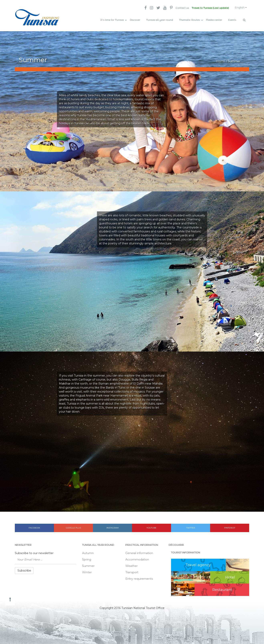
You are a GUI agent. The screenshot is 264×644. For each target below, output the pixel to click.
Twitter (191, 527)
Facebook (34, 527)
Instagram (112, 527)
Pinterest (230, 527)
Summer (88, 565)
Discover (135, 20)
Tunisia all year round (160, 20)
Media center (214, 20)
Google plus (73, 527)
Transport (132, 571)
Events (232, 20)
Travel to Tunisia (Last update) (208, 8)
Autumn (88, 552)
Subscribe (24, 569)
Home (221, 60)
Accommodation (137, 558)
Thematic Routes (189, 20)
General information (139, 552)
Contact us (179, 8)
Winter (87, 571)
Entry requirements (139, 578)
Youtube (151, 527)
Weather (131, 565)
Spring (87, 558)
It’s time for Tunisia (112, 20)
